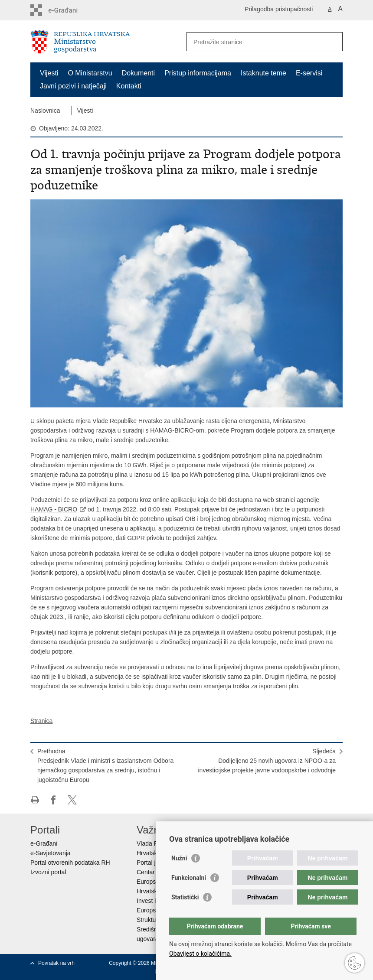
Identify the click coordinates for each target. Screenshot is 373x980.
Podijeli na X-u (72, 800)
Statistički (185, 897)
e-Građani (44, 843)
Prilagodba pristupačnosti (279, 9)
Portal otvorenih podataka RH (70, 863)
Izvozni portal (48, 872)
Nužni (179, 858)
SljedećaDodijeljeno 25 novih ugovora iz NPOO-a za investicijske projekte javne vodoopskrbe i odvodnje (267, 761)
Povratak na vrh (56, 963)
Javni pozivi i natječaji (73, 86)
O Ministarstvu (90, 73)
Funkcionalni (189, 878)
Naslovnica (45, 111)
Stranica (41, 721)
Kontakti (129, 86)
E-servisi (309, 73)
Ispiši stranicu (35, 800)
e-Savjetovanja (51, 853)
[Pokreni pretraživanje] (333, 42)
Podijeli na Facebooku (54, 800)
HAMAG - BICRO (54, 509)
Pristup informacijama (198, 73)
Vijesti (49, 73)
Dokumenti (138, 73)
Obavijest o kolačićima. (200, 954)
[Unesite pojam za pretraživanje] (255, 42)
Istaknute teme (263, 73)
